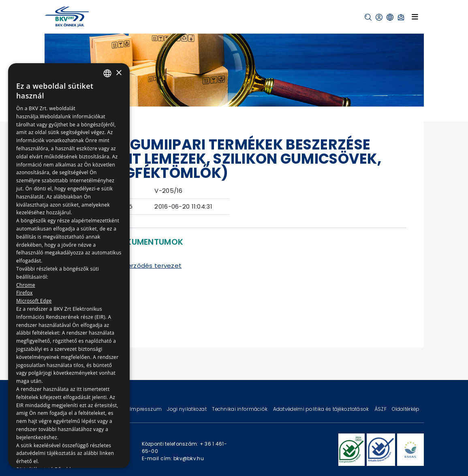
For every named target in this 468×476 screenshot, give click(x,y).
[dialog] (69, 266)
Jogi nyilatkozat (187, 409)
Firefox (25, 293)
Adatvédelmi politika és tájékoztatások (322, 409)
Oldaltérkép (406, 409)
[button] (368, 17)
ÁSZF (381, 409)
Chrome (26, 285)
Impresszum (146, 409)
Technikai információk (240, 409)
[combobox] (107, 73)
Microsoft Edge (34, 301)
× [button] (119, 73)
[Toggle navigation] (415, 17)
